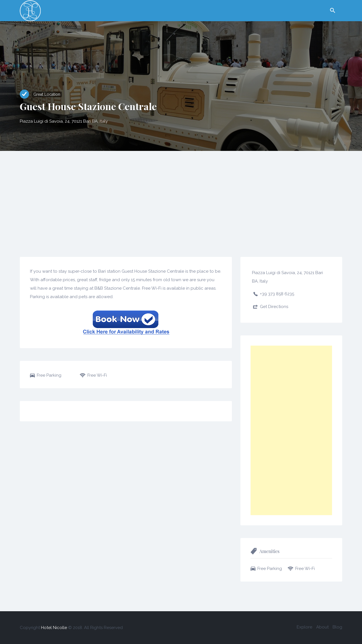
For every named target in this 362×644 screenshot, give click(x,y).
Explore (304, 627)
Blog (337, 627)
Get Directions (274, 307)
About (322, 627)
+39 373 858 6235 (277, 294)
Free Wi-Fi (97, 375)
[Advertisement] (181, 193)
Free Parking (49, 375)
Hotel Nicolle (54, 628)
